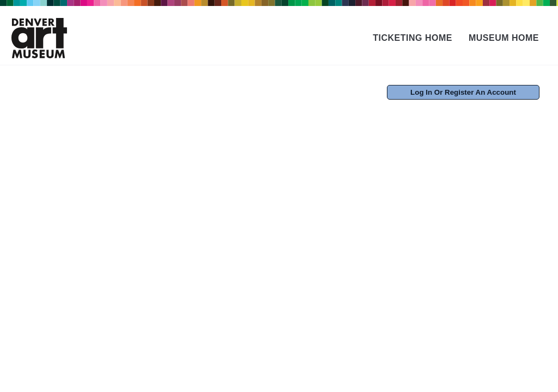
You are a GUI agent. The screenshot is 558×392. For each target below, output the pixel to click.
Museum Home (504, 38)
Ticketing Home (413, 38)
